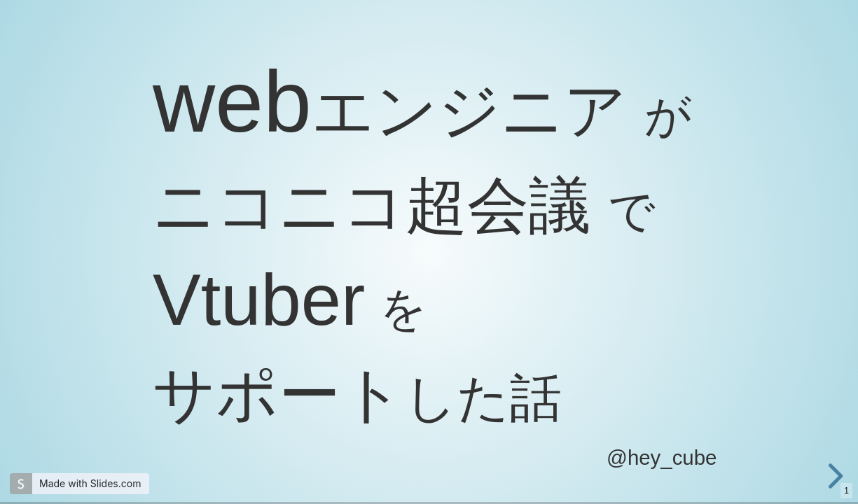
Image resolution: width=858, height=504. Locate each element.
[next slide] (843, 476)
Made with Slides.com (90, 483)
